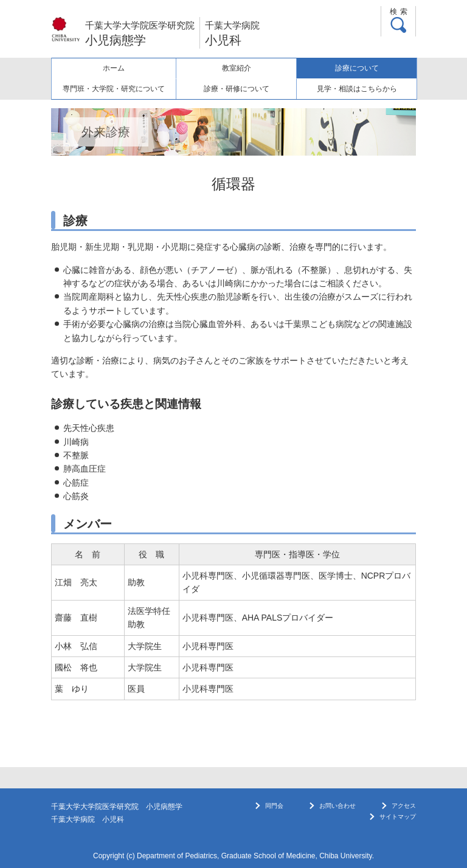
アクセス (404, 806)
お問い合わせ (337, 806)
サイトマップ (398, 817)
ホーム (114, 68)
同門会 (274, 806)
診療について (357, 68)
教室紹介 (237, 68)
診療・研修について (237, 89)
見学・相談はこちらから (357, 89)
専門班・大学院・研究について (114, 89)
